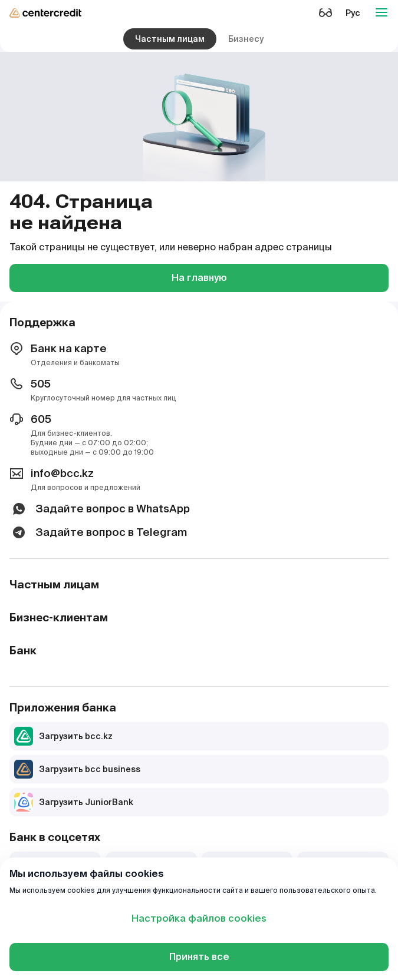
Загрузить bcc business (77, 769)
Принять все (199, 957)
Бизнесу (246, 39)
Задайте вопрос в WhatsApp (100, 509)
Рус (353, 13)
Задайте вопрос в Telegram (98, 532)
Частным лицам (170, 39)
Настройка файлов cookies (199, 918)
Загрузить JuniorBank (74, 802)
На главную (199, 278)
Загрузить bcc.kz (63, 736)
